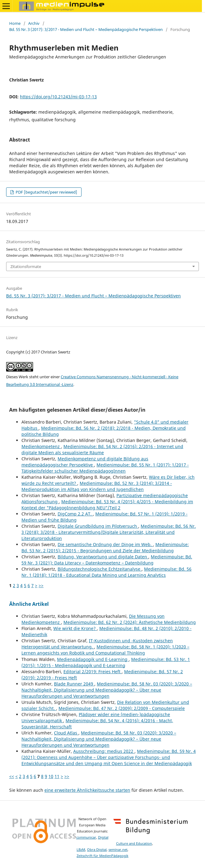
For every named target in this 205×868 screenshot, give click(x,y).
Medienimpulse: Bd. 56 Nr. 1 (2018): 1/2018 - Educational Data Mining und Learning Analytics (106, 572)
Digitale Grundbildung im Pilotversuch (98, 526)
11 (57, 776)
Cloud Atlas (66, 733)
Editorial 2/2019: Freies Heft (93, 672)
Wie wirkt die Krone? (75, 628)
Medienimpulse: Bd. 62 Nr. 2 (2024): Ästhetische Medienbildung (130, 622)
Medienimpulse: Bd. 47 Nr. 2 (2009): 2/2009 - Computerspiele (122, 708)
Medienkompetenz (41, 446)
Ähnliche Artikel (29, 604)
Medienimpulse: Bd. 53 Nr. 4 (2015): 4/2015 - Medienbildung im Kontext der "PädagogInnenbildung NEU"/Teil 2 (107, 505)
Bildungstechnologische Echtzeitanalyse (100, 569)
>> (41, 585)
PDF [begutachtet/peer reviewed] (46, 192)
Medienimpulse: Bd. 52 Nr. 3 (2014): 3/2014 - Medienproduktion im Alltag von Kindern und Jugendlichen (97, 486)
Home (15, 23)
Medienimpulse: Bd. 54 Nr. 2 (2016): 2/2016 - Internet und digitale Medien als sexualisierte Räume (102, 449)
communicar (86, 837)
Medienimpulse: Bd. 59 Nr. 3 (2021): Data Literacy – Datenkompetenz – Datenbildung (107, 560)
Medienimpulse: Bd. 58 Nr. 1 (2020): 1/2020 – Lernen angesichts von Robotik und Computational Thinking (105, 650)
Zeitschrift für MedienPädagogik (102, 856)
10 (51, 776)
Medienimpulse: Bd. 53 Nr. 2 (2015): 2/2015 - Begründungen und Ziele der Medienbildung (105, 547)
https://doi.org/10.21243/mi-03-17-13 (58, 97)
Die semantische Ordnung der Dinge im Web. (105, 544)
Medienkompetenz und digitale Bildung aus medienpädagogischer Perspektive (85, 462)
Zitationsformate (26, 266)
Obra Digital (97, 850)
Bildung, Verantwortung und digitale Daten (103, 557)
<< (12, 776)
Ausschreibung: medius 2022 (104, 751)
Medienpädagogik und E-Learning (93, 659)
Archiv (34, 23)
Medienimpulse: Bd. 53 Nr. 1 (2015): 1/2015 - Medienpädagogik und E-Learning (106, 662)
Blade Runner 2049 (74, 684)
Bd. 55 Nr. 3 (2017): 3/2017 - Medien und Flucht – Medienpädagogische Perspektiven (86, 29)
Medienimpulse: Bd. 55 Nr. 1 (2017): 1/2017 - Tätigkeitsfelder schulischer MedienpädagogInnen (105, 468)
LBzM (81, 850)
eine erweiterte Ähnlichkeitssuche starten (87, 790)
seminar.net (118, 850)
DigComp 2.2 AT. (75, 514)
